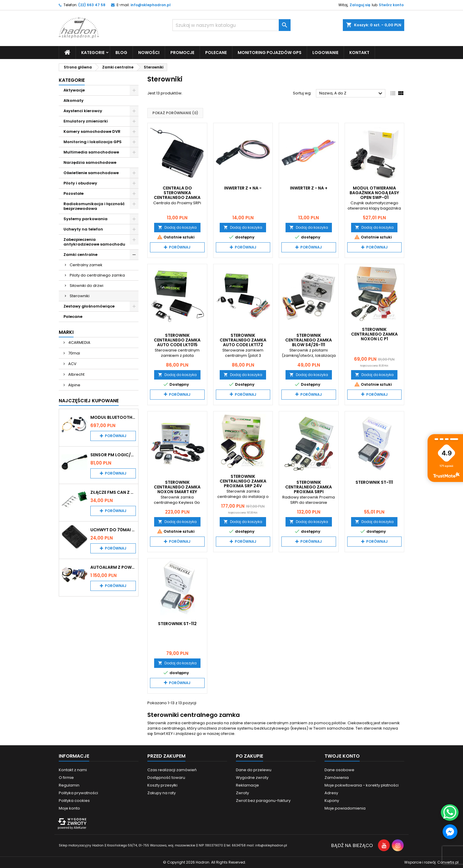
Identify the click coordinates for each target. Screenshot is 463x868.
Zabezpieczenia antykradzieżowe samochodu (94, 242)
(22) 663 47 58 (92, 5)
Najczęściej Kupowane (89, 401)
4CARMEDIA (79, 343)
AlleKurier (80, 828)
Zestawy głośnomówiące (89, 306)
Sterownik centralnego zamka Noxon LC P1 (374, 334)
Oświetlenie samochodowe (91, 173)
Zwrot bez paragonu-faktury (263, 801)
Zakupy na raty (162, 793)
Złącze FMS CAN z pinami (113, 492)
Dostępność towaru (166, 778)
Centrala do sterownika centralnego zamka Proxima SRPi (177, 195)
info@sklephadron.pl (151, 5)
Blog (121, 53)
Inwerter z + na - (243, 188)
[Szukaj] (231, 25)
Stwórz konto (391, 5)
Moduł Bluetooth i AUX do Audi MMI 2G (113, 417)
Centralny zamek (86, 265)
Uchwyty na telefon (83, 229)
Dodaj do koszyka (177, 227)
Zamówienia (337, 778)
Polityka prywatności (78, 793)
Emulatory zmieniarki (86, 121)
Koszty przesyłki (162, 785)
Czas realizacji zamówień (172, 770)
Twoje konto (342, 756)
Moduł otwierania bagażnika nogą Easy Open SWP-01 (374, 193)
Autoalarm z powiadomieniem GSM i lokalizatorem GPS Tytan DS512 (113, 567)
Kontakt (359, 53)
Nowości (149, 53)
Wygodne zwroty (252, 778)
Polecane (216, 53)
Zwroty (242, 793)
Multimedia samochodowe (91, 152)
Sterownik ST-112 (177, 624)
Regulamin (69, 785)
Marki (66, 332)
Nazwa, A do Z (352, 94)
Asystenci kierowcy (83, 111)
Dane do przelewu (254, 770)
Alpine (74, 385)
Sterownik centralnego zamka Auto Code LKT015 (177, 340)
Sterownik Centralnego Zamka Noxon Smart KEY (177, 487)
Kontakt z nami (73, 770)
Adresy (331, 793)
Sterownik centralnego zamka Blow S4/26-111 (309, 340)
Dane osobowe (339, 770)
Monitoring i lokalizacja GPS (93, 142)
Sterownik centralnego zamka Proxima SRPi (309, 487)
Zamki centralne (80, 255)
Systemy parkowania (85, 219)
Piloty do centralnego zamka (97, 275)
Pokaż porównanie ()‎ (175, 113)
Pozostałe (74, 193)
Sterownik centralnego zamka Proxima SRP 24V (243, 481)
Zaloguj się (360, 5)
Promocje (182, 53)
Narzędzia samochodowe (90, 162)
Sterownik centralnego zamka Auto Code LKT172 (243, 340)
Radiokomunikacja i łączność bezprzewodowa (94, 206)
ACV (72, 364)
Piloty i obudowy (80, 183)
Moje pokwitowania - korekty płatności (362, 785)
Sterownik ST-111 (374, 482)
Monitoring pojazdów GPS (270, 53)
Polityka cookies (74, 801)
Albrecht (76, 374)
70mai (74, 353)
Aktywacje (74, 90)
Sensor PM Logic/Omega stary (113, 455)
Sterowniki (80, 296)
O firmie (66, 778)
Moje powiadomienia (345, 808)
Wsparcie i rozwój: (431, 862)
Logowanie (325, 53)
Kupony (332, 801)
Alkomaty (74, 100)
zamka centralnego (166, 728)
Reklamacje (247, 785)
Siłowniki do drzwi (87, 286)
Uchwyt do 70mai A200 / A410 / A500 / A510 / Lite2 (113, 530)
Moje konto (69, 808)
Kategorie (93, 53)
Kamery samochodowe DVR (92, 131)
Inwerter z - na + (309, 188)
